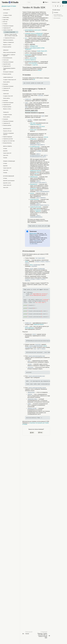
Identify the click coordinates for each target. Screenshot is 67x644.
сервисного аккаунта (36, 124)
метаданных (33, 189)
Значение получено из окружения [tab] (35, 113)
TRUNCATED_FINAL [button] (32, 399)
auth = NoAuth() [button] (41, 198)
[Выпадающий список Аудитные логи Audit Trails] (10, 141)
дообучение (28, 55)
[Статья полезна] (60, 6)
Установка (56, 12)
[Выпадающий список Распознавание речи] (10, 58)
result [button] (31, 269)
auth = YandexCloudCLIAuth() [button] (36, 216)
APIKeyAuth (33, 139)
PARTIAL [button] (30, 394)
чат (26, 38)
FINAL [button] (29, 404)
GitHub (40, 70)
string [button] (30, 120)
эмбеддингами (34, 46)
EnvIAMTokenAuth (35, 147)
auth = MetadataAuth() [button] (43, 192)
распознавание (29, 30)
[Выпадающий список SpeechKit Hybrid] (10, 64)
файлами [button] (32, 44)
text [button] (38, 349)
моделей (40, 35)
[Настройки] (55, 6)
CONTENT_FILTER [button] (32, 408)
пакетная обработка (30, 60)
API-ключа (42, 126)
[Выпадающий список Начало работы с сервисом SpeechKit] (10, 55)
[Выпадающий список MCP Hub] (10, 22)
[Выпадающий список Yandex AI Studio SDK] (10, 30)
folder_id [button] (28, 99)
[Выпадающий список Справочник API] (10, 88)
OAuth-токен (33, 130)
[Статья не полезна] (63, 6)
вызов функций (33, 63)
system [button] (30, 364)
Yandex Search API (42, 51)
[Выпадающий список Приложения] (10, 90)
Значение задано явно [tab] (31, 110)
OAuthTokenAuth (34, 199)
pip (34, 79)
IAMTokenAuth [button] (37, 241)
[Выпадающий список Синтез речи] (10, 60)
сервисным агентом (35, 171)
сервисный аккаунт (39, 324)
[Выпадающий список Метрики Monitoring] (10, 143)
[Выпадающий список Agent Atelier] (10, 20)
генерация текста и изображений (34, 33)
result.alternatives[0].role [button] (37, 356)
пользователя (37, 210)
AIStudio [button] (41, 95)
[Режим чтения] (53, 6)
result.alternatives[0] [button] (36, 346)
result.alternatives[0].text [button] (37, 376)
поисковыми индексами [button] (36, 53)
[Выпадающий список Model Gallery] (10, 18)
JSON (27, 262)
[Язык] (58, 6)
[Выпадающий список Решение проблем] (10, 47)
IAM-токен (33, 123)
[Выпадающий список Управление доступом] (10, 139)
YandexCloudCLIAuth (36, 207)
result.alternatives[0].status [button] (37, 388)
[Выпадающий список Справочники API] (10, 28)
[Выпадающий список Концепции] (10, 84)
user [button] (29, 361)
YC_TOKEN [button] (39, 151)
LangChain (35, 65)
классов (46, 137)
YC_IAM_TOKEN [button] (33, 244)
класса (31, 265)
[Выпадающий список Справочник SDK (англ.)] (11, 38)
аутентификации (29, 328)
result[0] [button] (34, 266)
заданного (38, 211)
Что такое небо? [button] (40, 258)
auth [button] (26, 103)
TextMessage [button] (37, 265)
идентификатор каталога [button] (39, 99)
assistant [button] (31, 367)
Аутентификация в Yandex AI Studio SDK (58, 15)
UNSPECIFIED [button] (31, 392)
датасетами (33, 58)
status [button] (43, 349)
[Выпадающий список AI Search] (10, 24)
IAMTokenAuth (34, 177)
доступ (37, 174)
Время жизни (33, 234)
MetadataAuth (34, 184)
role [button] (35, 349)
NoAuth (32, 193)
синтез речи (37, 30)
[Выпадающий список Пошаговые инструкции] (10, 26)
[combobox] (34, 2)
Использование (57, 18)
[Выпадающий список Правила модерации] (10, 137)
